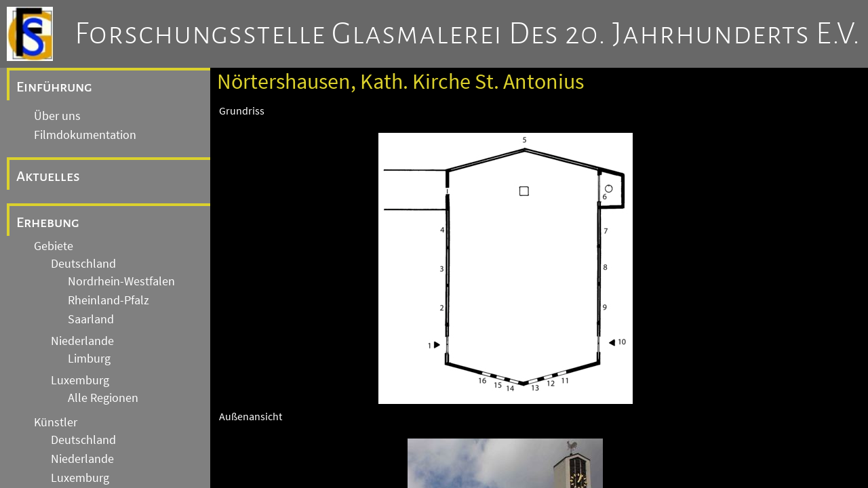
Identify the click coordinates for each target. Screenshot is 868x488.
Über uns (57, 116)
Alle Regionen (103, 398)
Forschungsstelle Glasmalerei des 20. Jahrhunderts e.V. (468, 34)
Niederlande (82, 341)
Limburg (89, 359)
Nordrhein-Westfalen (121, 281)
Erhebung (48, 222)
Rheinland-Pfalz (108, 300)
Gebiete (54, 246)
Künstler (56, 422)
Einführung (54, 87)
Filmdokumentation (85, 135)
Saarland (91, 319)
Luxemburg (80, 380)
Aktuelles (48, 176)
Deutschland (83, 264)
